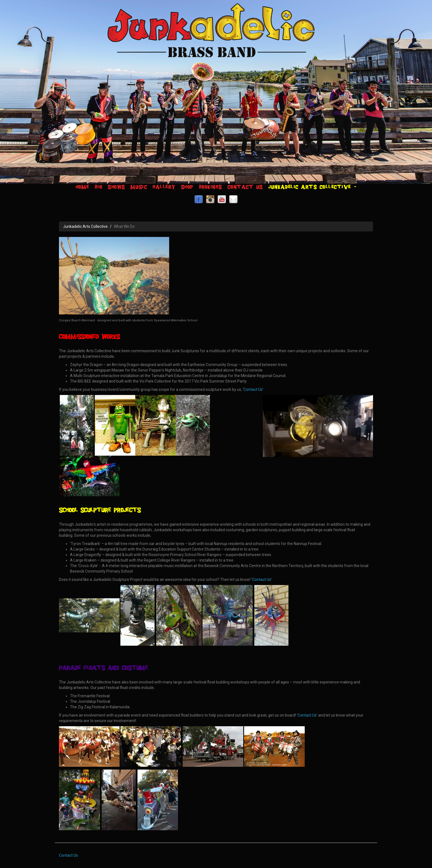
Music (139, 187)
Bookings (210, 187)
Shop (187, 187)
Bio (99, 187)
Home (83, 187)
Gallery (164, 187)
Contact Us (245, 187)
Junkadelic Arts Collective (312, 187)
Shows (116, 187)
